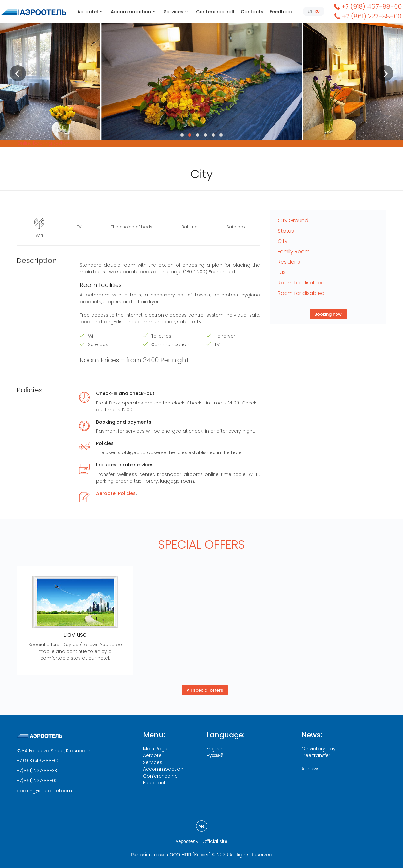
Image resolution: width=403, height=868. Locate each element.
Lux (281, 272)
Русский (215, 755)
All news (311, 769)
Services (177, 12)
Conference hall (215, 12)
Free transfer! (316, 755)
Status (286, 231)
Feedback (281, 12)
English (214, 749)
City (283, 241)
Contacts (252, 12)
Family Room (294, 252)
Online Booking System (44, 143)
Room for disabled (301, 283)
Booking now (328, 314)
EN (310, 11)
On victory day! (319, 749)
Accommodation (134, 12)
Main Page (155, 749)
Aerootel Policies (116, 493)
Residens (289, 262)
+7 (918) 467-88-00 (367, 6)
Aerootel (91, 12)
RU (317, 11)
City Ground (293, 220)
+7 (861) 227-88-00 (367, 16)
